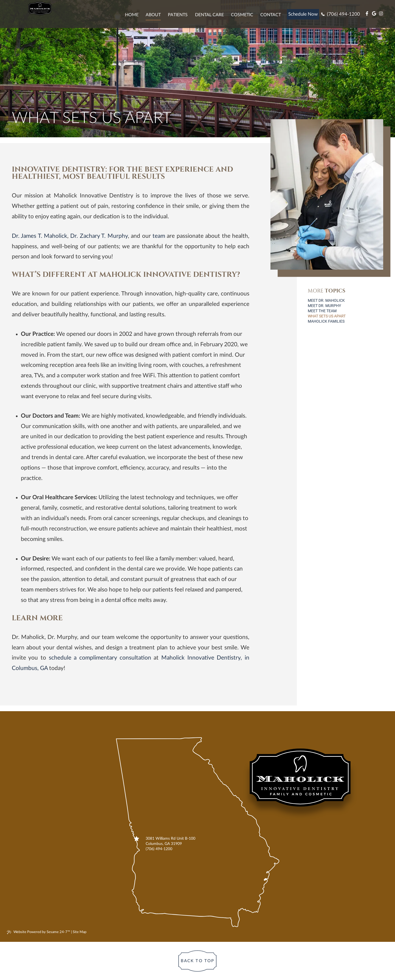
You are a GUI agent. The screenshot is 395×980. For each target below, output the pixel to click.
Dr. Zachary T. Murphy (99, 236)
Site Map (80, 932)
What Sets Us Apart (327, 316)
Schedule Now (303, 14)
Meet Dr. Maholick (326, 300)
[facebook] (366, 14)
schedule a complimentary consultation (100, 658)
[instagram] (380, 14)
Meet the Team (322, 311)
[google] (373, 14)
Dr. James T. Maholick (39, 236)
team (159, 236)
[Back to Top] (198, 961)
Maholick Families (326, 321)
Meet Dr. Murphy (324, 306)
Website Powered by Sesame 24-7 (39, 932)
